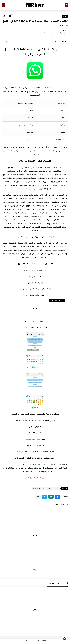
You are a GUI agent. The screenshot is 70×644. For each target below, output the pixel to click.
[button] (58, 497)
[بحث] (3, 5)
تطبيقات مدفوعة (39, 489)
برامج (65, 16)
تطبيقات (49, 489)
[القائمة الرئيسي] (67, 5)
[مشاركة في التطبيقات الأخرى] (38, 497)
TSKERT (27, 641)
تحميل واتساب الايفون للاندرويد (35, 478)
